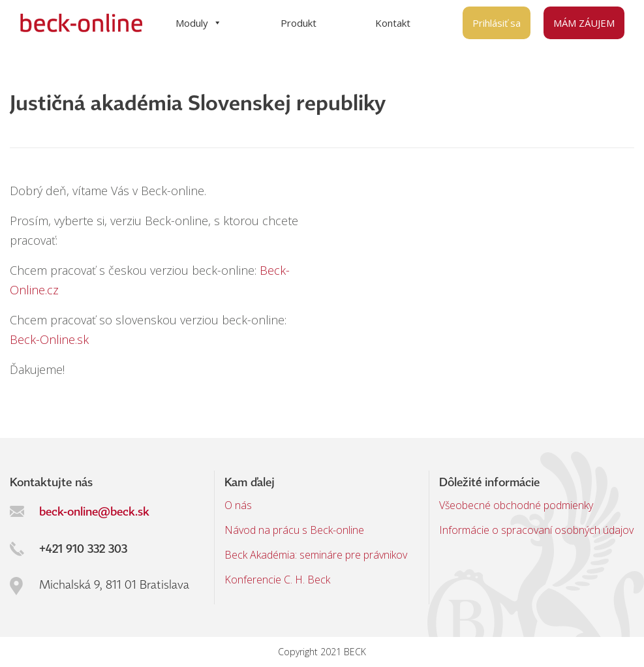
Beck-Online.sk (49, 339)
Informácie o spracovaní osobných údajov (536, 530)
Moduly (199, 23)
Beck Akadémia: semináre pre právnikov (316, 555)
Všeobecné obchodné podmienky (516, 505)
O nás (238, 505)
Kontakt (393, 23)
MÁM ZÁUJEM (584, 23)
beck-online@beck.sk (94, 511)
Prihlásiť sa (497, 23)
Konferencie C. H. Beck (277, 580)
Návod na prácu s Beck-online (294, 530)
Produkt (299, 23)
